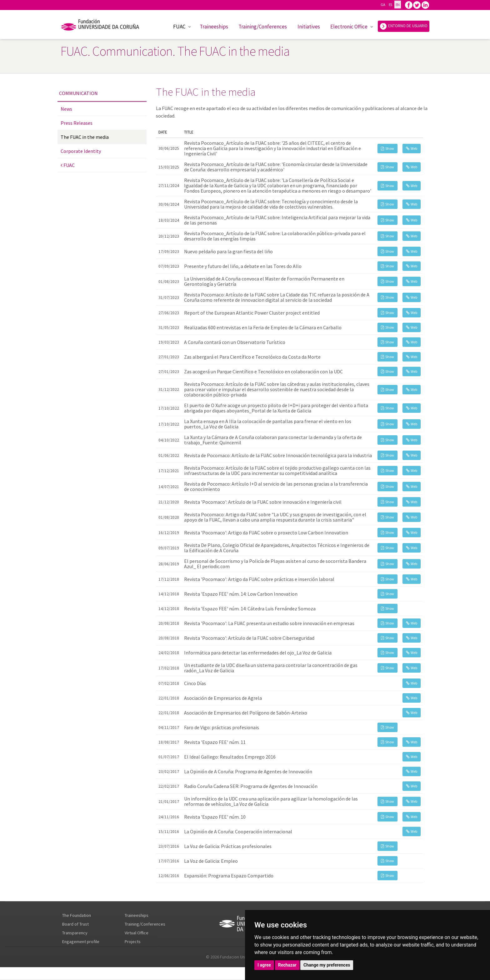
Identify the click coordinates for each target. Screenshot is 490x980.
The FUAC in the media (85, 137)
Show (387, 148)
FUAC (179, 27)
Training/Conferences (263, 27)
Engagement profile (81, 942)
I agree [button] (264, 965)
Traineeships (214, 27)
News (66, 109)
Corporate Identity (81, 151)
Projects (133, 942)
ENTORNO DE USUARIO (404, 26)
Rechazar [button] (287, 965)
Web (412, 148)
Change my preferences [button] (327, 965)
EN (398, 5)
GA (383, 5)
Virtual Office (137, 933)
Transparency (75, 933)
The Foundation (77, 915)
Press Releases (77, 123)
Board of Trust (75, 924)
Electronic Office (349, 27)
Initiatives (309, 27)
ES (390, 5)
